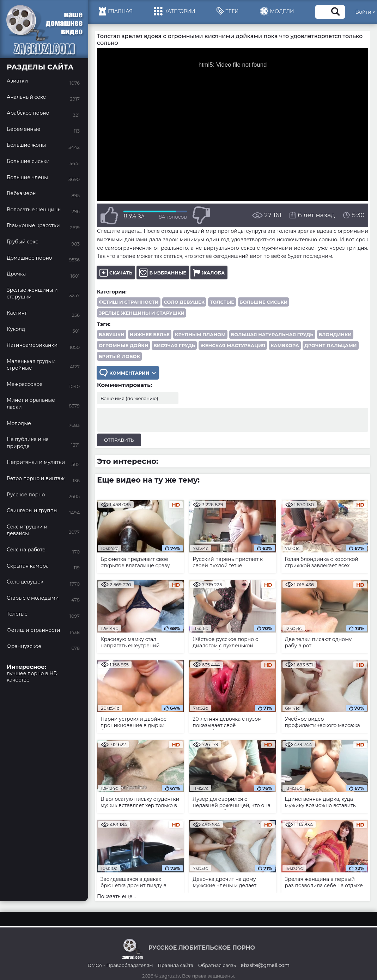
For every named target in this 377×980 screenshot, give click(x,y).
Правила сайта (175, 965)
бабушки (112, 334)
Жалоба (209, 273)
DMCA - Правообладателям (120, 965)
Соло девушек (184, 302)
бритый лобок (119, 356)
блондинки (335, 334)
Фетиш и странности (129, 302)
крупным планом (200, 334)
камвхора (285, 345)
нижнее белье (150, 334)
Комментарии (128, 373)
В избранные (163, 273)
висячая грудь (174, 345)
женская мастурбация (233, 345)
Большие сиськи (263, 302)
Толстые (222, 302)
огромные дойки (123, 345)
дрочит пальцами (331, 345)
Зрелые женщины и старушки (142, 313)
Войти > (366, 12)
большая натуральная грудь (272, 334)
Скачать (116, 273)
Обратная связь (217, 965)
